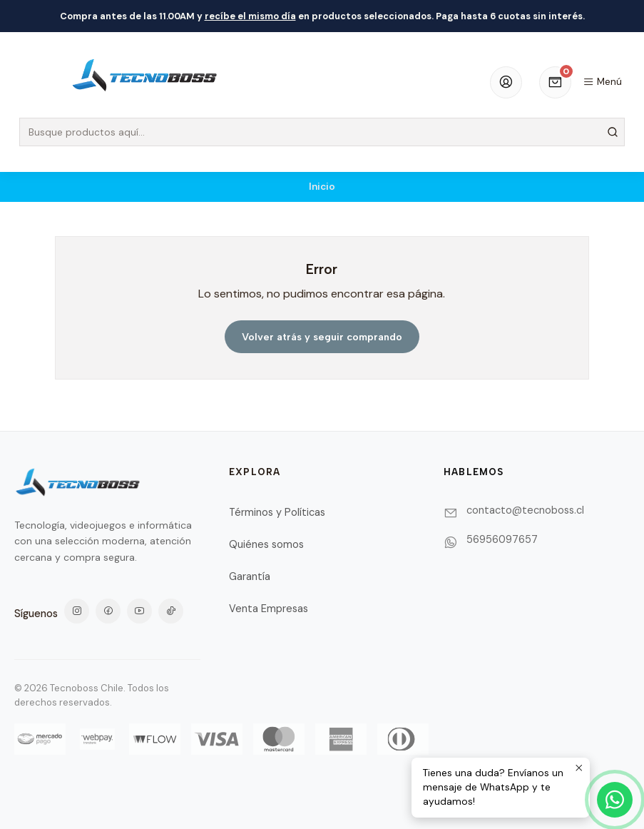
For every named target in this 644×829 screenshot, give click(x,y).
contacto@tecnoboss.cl (525, 510)
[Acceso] (506, 82)
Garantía (250, 576)
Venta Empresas (269, 609)
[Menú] (602, 82)
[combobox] (322, 132)
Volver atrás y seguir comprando (322, 337)
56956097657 (502, 539)
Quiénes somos (266, 544)
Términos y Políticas (277, 512)
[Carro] (555, 82)
